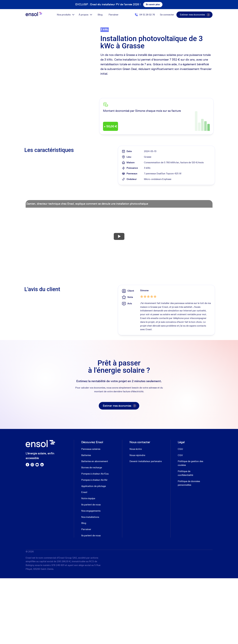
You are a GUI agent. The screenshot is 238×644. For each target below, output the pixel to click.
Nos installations (90, 583)
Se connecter (167, 15)
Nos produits (66, 15)
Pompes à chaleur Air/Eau (95, 539)
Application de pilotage (94, 552)
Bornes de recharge (92, 533)
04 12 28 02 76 (147, 15)
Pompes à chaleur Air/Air (94, 546)
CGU (180, 515)
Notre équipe (88, 564)
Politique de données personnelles (189, 549)
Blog (100, 15)
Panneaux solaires (91, 515)
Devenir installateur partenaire (146, 527)
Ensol (84, 558)
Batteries (86, 521)
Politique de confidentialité (185, 539)
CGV (180, 521)
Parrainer (114, 15)
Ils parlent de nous (91, 570)
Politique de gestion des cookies (190, 529)
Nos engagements (91, 577)
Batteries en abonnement (95, 527)
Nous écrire (136, 515)
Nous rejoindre (137, 521)
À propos (86, 15)
